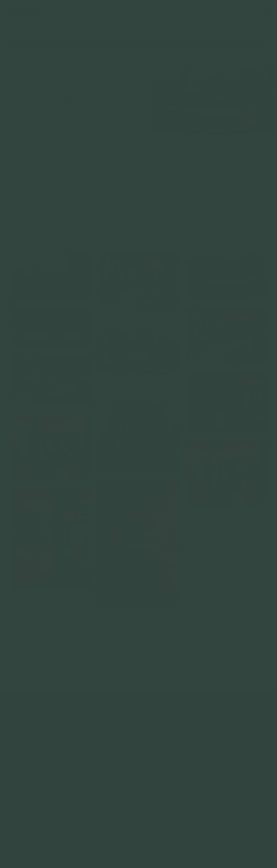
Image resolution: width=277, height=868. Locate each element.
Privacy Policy (23, 851)
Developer (84, 171)
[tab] (84, 171)
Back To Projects (32, 50)
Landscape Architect (84, 202)
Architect (84, 186)
